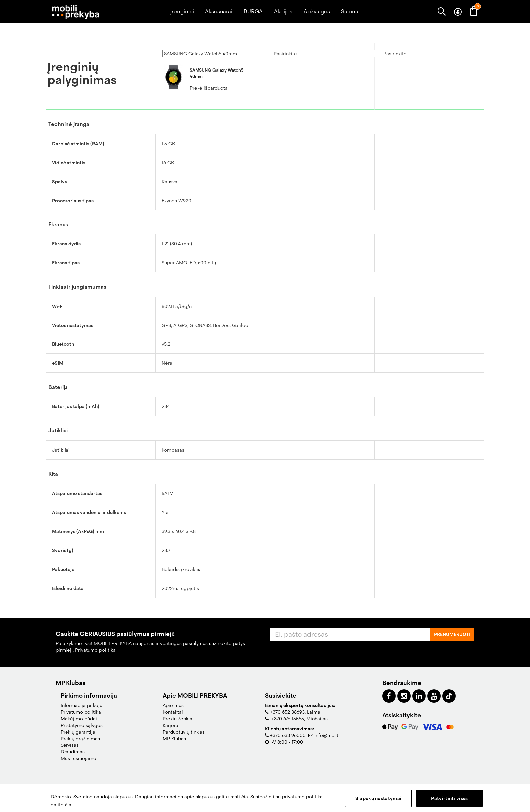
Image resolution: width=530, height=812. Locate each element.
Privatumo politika (95, 650)
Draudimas (73, 752)
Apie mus (173, 705)
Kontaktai (173, 712)
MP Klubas (174, 739)
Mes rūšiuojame (78, 758)
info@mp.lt (326, 735)
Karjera (170, 725)
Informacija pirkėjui (82, 705)
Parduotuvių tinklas (184, 732)
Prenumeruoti (452, 634)
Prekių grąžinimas (80, 739)
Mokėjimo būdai (79, 719)
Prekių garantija (78, 732)
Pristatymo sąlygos (82, 725)
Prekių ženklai (178, 719)
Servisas (70, 745)
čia (245, 797)
